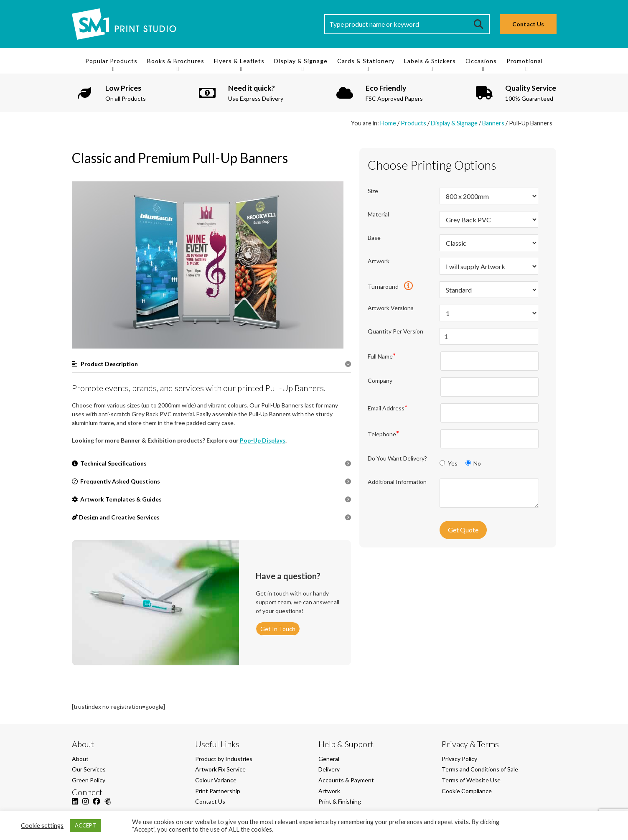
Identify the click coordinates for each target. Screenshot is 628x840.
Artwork (329, 791)
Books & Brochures (176, 61)
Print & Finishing (340, 801)
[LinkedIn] (75, 806)
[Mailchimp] (108, 806)
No (473, 463)
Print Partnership (218, 791)
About (80, 759)
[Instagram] (85, 806)
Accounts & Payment (346, 780)
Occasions (481, 61)
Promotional (525, 61)
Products (413, 123)
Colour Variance (216, 780)
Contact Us (528, 24)
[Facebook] (97, 806)
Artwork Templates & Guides (117, 499)
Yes (449, 463)
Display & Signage (301, 61)
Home (388, 123)
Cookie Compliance (467, 791)
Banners (493, 123)
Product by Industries (224, 759)
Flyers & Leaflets (239, 61)
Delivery (329, 769)
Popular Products (111, 61)
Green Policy (89, 780)
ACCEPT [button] (85, 825)
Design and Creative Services (116, 517)
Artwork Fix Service (220, 769)
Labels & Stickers (430, 61)
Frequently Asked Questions (116, 481)
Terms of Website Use (471, 780)
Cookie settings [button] (42, 826)
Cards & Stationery (366, 61)
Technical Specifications (109, 463)
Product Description (105, 364)
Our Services (89, 769)
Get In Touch (278, 629)
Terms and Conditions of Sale (480, 769)
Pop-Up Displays (263, 440)
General (329, 759)
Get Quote (463, 530)
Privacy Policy (459, 759)
